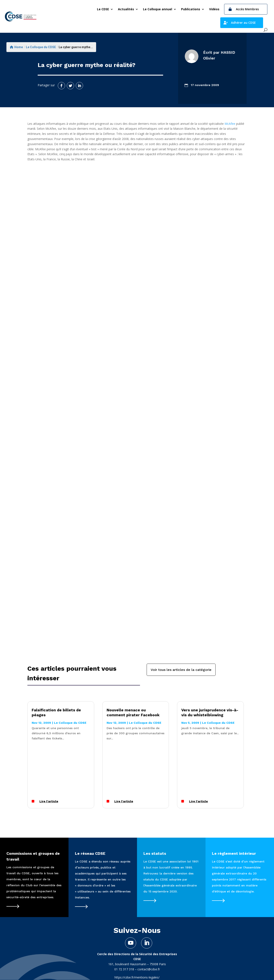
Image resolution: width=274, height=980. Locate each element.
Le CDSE (103, 9)
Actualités (126, 9)
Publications (191, 9)
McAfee (230, 124)
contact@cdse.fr (149, 969)
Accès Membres (247, 9)
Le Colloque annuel (158, 9)
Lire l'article (49, 801)
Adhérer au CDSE (243, 23)
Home (16, 47)
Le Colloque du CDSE (41, 47)
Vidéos (214, 9)
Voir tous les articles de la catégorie (181, 670)
